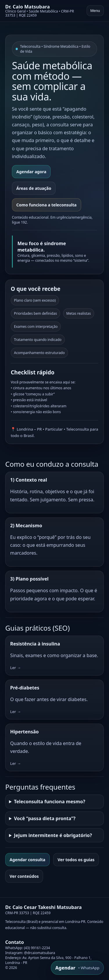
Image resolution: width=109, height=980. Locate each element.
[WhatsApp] (77, 968)
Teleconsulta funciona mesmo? (50, 802)
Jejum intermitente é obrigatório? (53, 835)
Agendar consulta (27, 860)
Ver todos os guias (76, 860)
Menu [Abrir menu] (95, 11)
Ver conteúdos (24, 876)
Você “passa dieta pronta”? (45, 818)
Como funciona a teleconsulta (47, 205)
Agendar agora (31, 172)
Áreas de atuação (34, 188)
